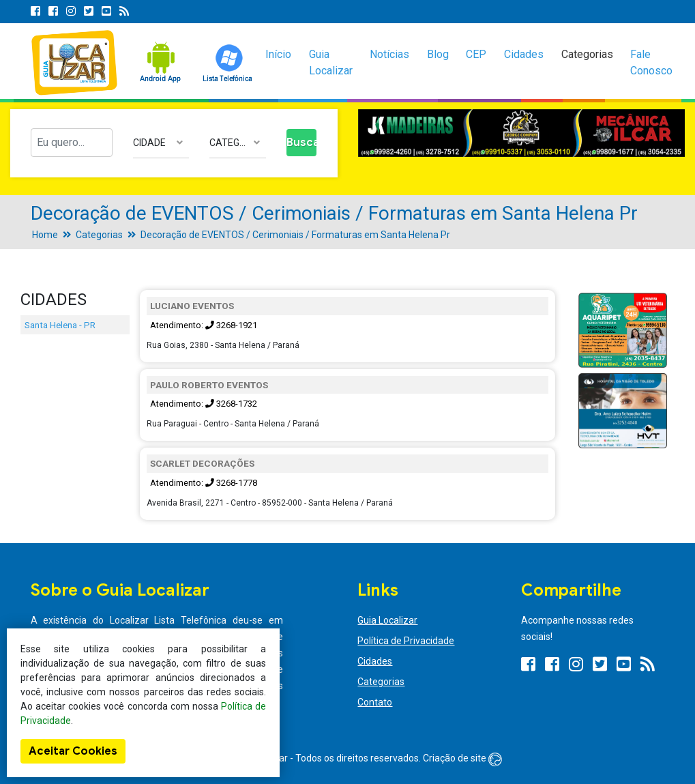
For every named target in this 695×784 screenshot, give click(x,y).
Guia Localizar (331, 62)
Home (45, 235)
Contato (375, 702)
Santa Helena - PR (60, 325)
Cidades (524, 54)
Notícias (389, 54)
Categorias (587, 54)
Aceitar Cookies (73, 751)
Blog (438, 54)
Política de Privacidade (406, 641)
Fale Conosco (651, 62)
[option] (522, 133)
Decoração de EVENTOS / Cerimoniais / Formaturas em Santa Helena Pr (295, 235)
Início (278, 54)
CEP (476, 54)
